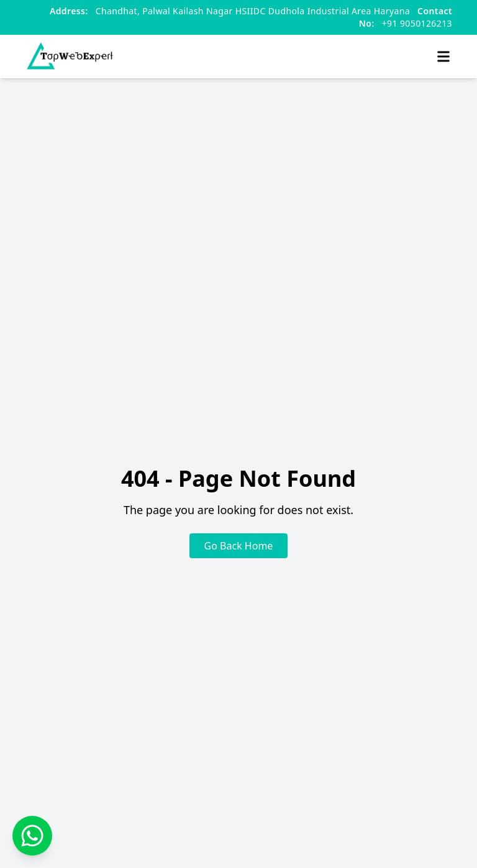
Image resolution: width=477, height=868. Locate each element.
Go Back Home (239, 546)
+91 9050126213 (406, 17)
